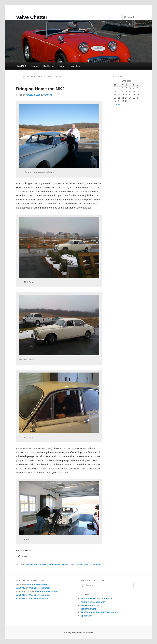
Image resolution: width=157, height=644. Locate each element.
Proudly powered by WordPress (78, 633)
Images (63, 66)
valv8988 (48, 95)
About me (76, 66)
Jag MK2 (21, 66)
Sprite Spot (86, 616)
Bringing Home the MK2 (40, 89)
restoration (96, 565)
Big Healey (49, 66)
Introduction (54, 565)
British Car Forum (90, 605)
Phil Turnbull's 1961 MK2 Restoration (100, 612)
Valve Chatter (32, 17)
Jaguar (81, 565)
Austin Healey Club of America (96, 598)
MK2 (87, 565)
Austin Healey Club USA (93, 602)
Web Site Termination (37, 584)
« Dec (118, 104)
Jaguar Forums (88, 609)
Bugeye (35, 66)
